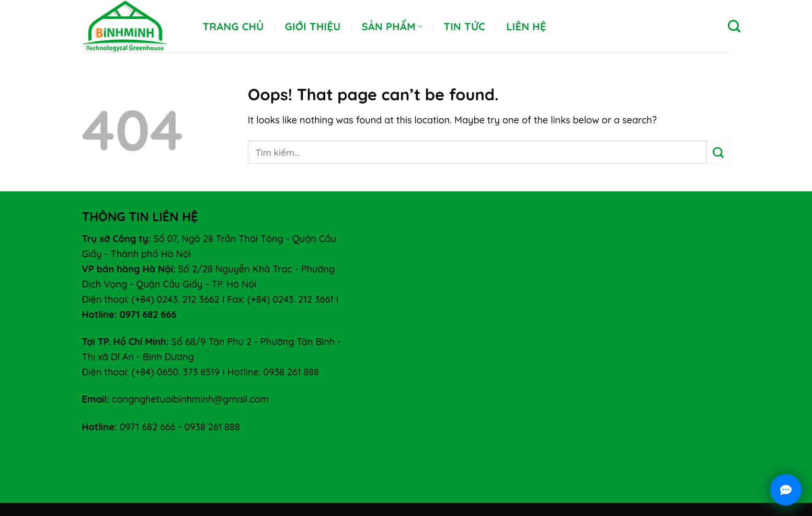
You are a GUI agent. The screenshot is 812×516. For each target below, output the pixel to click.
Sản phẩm (392, 26)
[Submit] (719, 152)
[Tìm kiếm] (734, 26)
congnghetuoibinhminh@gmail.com (190, 399)
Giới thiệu (313, 26)
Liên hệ (526, 26)
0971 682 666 (148, 427)
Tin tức (464, 26)
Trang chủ (233, 26)
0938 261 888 (212, 427)
